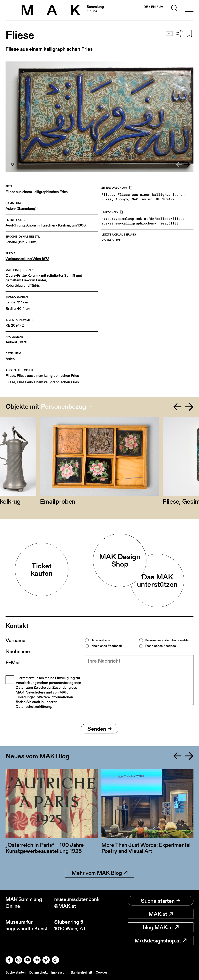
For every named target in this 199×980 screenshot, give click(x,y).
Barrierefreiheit (81, 972)
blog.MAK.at (161, 927)
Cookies (102, 972)
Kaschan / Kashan (56, 225)
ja (161, 7)
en (153, 7)
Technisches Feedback (161, 646)
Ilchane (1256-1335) (21, 242)
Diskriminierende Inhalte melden (168, 640)
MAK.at (161, 914)
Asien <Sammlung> (21, 209)
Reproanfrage (100, 640)
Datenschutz (38, 972)
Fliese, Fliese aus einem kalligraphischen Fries (42, 376)
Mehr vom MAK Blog (100, 873)
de (146, 7)
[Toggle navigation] (189, 9)
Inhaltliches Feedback (106, 646)
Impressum (59, 972)
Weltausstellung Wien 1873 (27, 259)
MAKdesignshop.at (161, 940)
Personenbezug (64, 406)
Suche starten (161, 901)
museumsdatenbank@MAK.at (77, 903)
